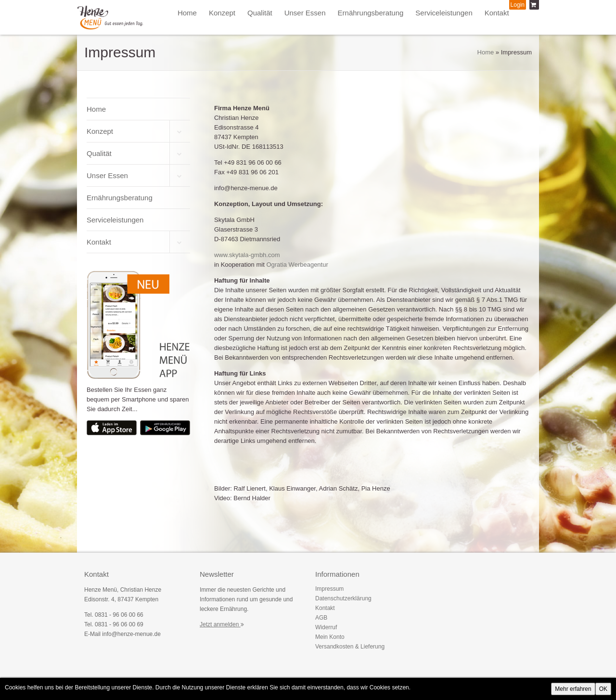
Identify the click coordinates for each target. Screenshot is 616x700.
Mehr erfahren (573, 689)
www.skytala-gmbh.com (247, 255)
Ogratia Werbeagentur (297, 265)
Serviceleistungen (444, 13)
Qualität (260, 13)
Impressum (329, 589)
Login (518, 5)
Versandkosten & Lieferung (350, 647)
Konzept (222, 13)
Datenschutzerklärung (343, 598)
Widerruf (326, 627)
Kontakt (497, 13)
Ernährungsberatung (371, 13)
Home (187, 13)
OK (603, 689)
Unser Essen (305, 13)
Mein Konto (330, 637)
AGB (321, 618)
